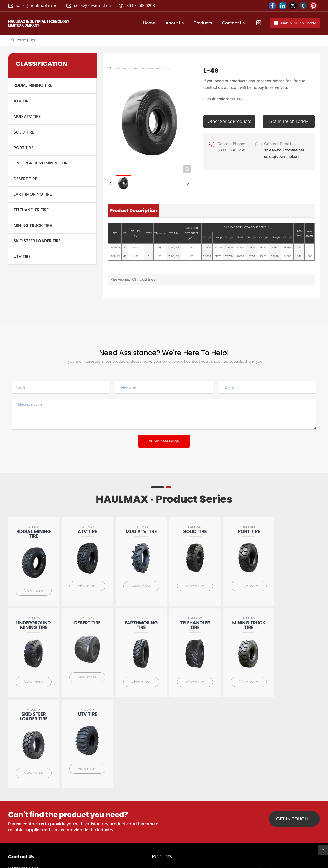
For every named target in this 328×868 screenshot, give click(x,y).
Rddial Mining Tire (33, 85)
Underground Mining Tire (42, 163)
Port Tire (23, 148)
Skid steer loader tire (37, 241)
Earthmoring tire (33, 194)
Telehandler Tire (31, 210)
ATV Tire (22, 101)
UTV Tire (22, 256)
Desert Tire (25, 179)
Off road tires (144, 279)
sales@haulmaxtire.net (37, 6)
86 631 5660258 (141, 6)
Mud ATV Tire (27, 117)
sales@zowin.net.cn (93, 6)
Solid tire (24, 132)
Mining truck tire (33, 226)
